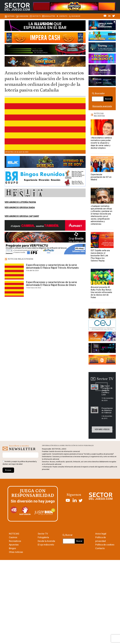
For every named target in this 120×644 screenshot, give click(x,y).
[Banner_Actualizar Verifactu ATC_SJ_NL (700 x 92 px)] (45, 250)
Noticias (11, 16)
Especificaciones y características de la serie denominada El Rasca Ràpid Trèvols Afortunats (52, 266)
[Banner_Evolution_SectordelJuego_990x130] (45, 50)
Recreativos (15, 541)
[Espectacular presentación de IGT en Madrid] (102, 164)
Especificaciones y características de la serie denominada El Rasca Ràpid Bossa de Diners (51, 284)
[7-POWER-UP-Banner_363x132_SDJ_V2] (102, 26)
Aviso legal (101, 534)
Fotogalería (43, 537)
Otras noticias (16, 552)
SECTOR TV (37, 16)
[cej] (102, 325)
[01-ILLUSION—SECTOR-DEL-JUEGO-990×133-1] (45, 26)
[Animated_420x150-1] (102, 360)
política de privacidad (28, 461)
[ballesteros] (102, 337)
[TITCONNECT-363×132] (102, 348)
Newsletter (50, 16)
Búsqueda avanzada (102, 106)
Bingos (12, 548)
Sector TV (43, 534)
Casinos (13, 537)
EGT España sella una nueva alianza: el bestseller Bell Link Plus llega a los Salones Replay (100, 256)
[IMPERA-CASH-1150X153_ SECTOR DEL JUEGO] (45, 38)
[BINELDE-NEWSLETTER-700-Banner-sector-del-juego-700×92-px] (45, 238)
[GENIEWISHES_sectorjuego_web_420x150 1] (102, 314)
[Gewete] (102, 70)
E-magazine (24, 16)
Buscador (76, 16)
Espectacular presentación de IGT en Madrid (101, 177)
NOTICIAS (14, 534)
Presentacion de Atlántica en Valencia (107, 410)
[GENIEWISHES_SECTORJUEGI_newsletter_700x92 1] (45, 62)
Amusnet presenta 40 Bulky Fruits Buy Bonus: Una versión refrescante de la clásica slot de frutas (101, 292)
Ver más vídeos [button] (102, 429)
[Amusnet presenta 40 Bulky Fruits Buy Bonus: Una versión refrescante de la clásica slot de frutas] (102, 277)
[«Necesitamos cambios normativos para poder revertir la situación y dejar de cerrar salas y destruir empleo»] (102, 127)
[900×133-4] (45, 162)
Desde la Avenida (46, 541)
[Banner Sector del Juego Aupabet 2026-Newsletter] (45, 226)
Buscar (108, 99)
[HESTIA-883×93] (45, 193)
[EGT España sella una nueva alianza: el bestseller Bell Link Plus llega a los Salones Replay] (102, 240)
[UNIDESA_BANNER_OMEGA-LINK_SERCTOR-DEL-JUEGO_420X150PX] (102, 59)
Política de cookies (105, 545)
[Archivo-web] (102, 81)
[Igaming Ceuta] (102, 48)
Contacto (63, 16)
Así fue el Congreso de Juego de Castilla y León (107, 390)
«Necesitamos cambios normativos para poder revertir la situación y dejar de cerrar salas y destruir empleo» (101, 143)
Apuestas (9, 152)
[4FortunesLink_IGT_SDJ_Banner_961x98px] (74, 6)
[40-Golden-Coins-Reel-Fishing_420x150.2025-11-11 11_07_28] (102, 37)
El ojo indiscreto (46, 545)
